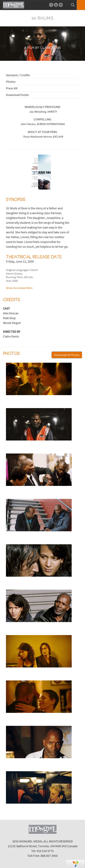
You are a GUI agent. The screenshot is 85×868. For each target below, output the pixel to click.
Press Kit (12, 88)
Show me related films (19, 288)
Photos (11, 82)
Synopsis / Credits (18, 75)
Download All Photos (67, 355)
